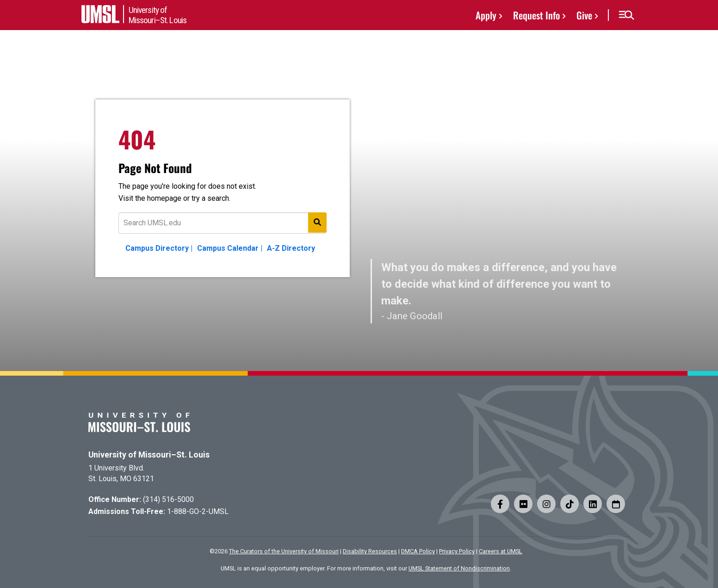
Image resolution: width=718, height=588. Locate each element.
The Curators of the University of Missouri (284, 551)
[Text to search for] (223, 223)
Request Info (536, 15)
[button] (626, 15)
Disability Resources (370, 551)
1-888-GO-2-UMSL (198, 511)
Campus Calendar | (230, 248)
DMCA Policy (418, 551)
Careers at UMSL (501, 551)
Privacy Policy (457, 551)
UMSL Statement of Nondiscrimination (459, 568)
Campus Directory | (159, 248)
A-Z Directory (291, 248)
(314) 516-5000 (168, 499)
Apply (486, 15)
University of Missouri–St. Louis (149, 455)
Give (584, 15)
